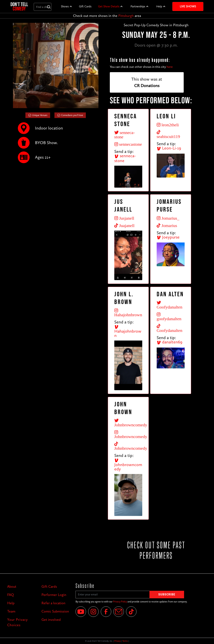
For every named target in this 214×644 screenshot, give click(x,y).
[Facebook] (106, 612)
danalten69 (169, 342)
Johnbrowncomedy (128, 465)
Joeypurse (168, 237)
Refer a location (53, 603)
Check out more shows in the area (107, 16)
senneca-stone (125, 158)
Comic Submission (55, 611)
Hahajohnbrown (128, 331)
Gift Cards (85, 6)
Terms (125, 641)
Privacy (117, 641)
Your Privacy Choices (17, 622)
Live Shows (188, 6)
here (170, 67)
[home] (19, 6)
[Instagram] (93, 612)
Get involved (51, 620)
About (12, 586)
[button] (67, 6)
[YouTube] (81, 612)
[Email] (119, 612)
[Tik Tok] (131, 612)
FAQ (11, 595)
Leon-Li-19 (169, 148)
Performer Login (54, 595)
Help (159, 6)
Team (11, 611)
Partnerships (138, 6)
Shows (65, 6)
